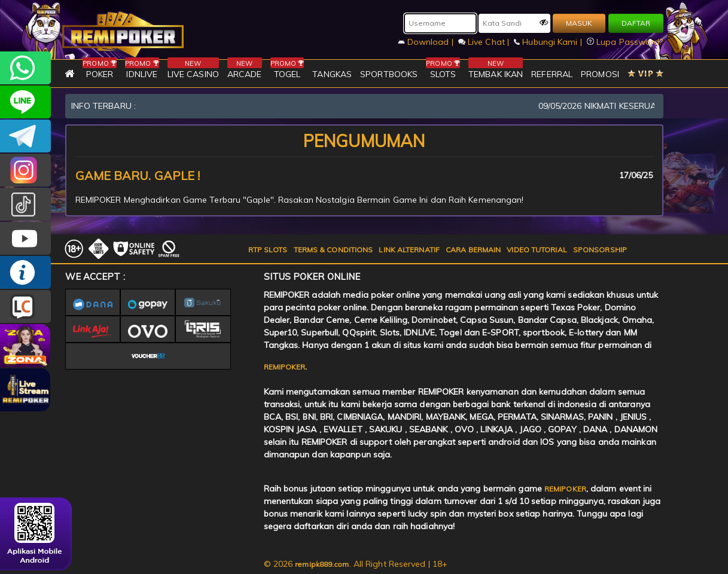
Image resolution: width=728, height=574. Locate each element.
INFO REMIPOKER (25, 272)
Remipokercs (25, 136)
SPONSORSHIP (600, 250)
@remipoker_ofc (25, 204)
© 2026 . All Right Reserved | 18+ (356, 564)
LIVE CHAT (25, 306)
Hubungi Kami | (549, 42)
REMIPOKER (285, 367)
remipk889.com (322, 564)
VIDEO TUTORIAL (537, 250)
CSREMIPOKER (25, 170)
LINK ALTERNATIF (409, 250)
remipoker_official (25, 102)
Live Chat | (485, 42)
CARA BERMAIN (473, 250)
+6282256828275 (25, 68)
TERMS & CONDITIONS (333, 250)
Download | (427, 42)
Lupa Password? (625, 42)
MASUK (579, 23)
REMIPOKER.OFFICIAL (25, 238)
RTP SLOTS (268, 250)
